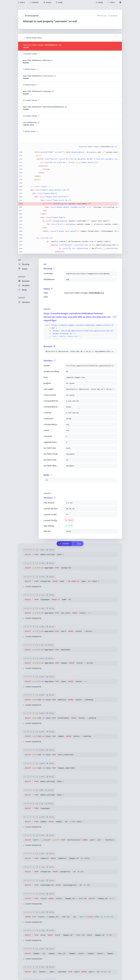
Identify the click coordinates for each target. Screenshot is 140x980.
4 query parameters (33, 922)
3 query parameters (33, 904)
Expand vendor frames (33, 38)
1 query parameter (32, 587)
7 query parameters (33, 959)
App (20, 260)
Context (22, 298)
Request (22, 277)
